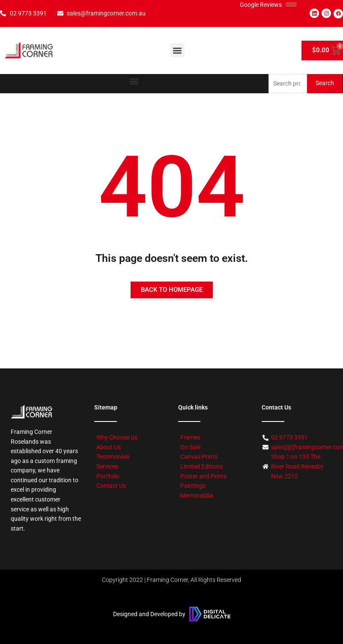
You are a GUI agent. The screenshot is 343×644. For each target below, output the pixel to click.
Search (325, 83)
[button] (177, 50)
